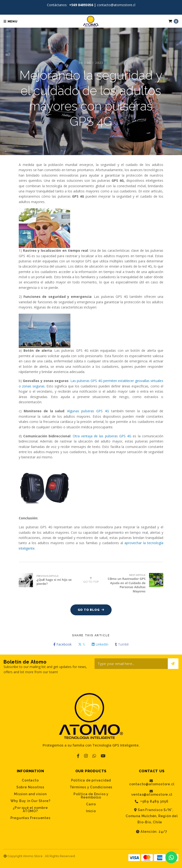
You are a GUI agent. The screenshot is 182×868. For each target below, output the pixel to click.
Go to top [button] (91, 580)
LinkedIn (100, 644)
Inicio (91, 811)
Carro (91, 804)
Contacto (30, 780)
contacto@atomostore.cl (152, 782)
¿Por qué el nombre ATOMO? (30, 809)
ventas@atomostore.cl (152, 793)
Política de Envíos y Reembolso (91, 796)
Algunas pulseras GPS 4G (88, 411)
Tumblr (122, 644)
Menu (11, 21)
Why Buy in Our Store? (30, 801)
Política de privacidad (91, 780)
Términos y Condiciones (91, 787)
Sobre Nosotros (30, 787)
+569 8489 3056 (152, 801)
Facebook (62, 644)
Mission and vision (30, 794)
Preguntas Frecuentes (30, 818)
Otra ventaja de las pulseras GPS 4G (102, 436)
